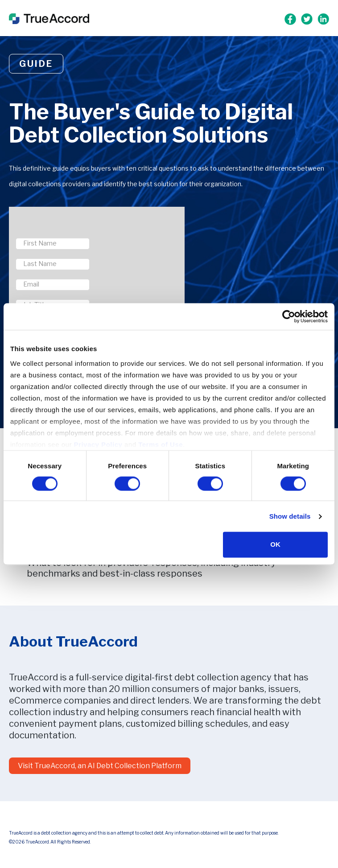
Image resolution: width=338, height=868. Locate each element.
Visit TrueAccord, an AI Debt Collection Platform (100, 766)
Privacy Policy (98, 444)
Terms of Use (161, 444)
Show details (290, 516)
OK (275, 545)
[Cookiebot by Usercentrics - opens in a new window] (289, 316)
